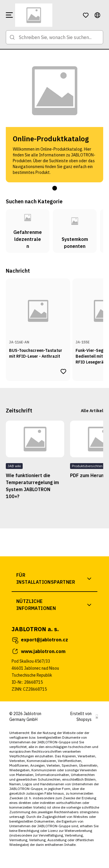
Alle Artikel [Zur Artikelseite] (92, 411)
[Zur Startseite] (46, 15)
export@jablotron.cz (40, 640)
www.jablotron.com (39, 651)
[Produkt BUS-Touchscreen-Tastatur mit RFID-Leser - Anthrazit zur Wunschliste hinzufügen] (63, 371)
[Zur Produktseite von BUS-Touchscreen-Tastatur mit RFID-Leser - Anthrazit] (38, 322)
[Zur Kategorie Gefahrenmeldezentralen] (28, 231)
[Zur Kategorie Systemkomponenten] (75, 231)
